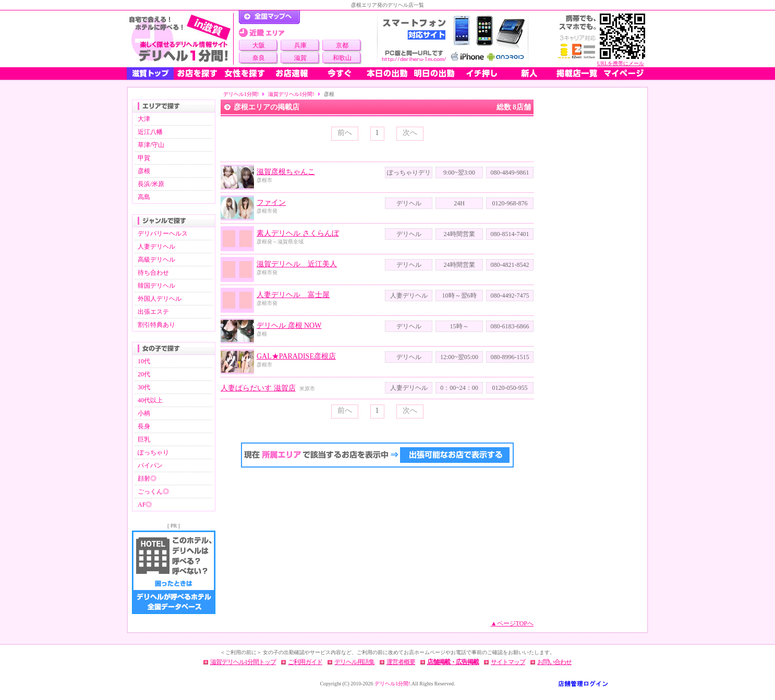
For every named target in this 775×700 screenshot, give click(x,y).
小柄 (144, 413)
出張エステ (153, 312)
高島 (144, 197)
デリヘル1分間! (241, 94)
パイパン (150, 465)
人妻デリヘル (156, 247)
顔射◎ (147, 478)
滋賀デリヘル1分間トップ (243, 662)
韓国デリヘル (156, 286)
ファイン (271, 202)
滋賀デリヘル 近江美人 (297, 264)
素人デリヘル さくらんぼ (298, 233)
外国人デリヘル (160, 299)
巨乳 (144, 439)
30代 (144, 387)
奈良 (259, 58)
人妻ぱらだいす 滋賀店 (258, 388)
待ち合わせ (153, 273)
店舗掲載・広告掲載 (453, 662)
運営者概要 (401, 662)
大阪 (259, 45)
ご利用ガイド (305, 662)
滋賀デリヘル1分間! (291, 94)
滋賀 (300, 58)
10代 (144, 361)
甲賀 (144, 158)
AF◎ (145, 505)
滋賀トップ (150, 73)
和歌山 (342, 58)
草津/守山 (151, 145)
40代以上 (150, 400)
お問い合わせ (554, 662)
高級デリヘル (156, 260)
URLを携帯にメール (621, 63)
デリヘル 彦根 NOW (289, 326)
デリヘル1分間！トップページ (269, 17)
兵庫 (300, 45)
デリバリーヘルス (163, 234)
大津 (144, 119)
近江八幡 (150, 132)
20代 (144, 374)
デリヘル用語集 (354, 662)
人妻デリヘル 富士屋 (293, 295)
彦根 (144, 171)
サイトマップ (508, 662)
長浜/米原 (151, 184)
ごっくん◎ (153, 492)
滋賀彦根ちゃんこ (286, 172)
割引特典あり (156, 325)
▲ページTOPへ (512, 623)
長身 (144, 426)
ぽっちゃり (153, 452)
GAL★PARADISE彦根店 (296, 356)
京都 (342, 45)
